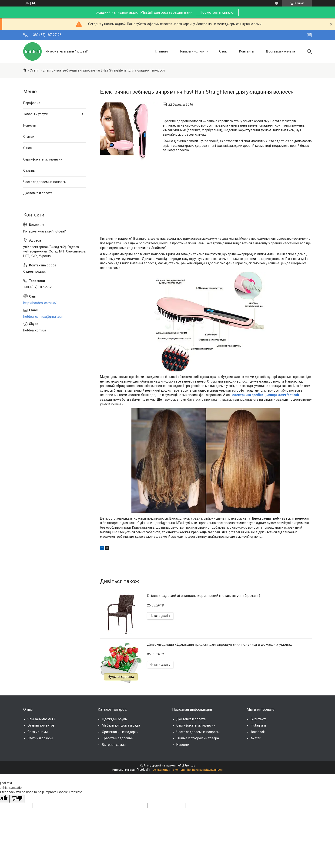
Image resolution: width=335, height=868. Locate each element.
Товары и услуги (192, 51)
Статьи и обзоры (40, 738)
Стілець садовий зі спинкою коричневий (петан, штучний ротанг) (204, 596)
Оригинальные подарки (120, 732)
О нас (223, 51)
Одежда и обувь (114, 719)
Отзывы (29, 170)
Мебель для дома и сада (121, 725)
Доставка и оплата (280, 51)
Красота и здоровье (117, 738)
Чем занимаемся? (41, 719)
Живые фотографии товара (198, 738)
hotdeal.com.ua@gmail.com (44, 317)
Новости (30, 125)
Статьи (29, 137)
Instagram (258, 725)
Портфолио (32, 103)
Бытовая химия (114, 745)
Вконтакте (259, 719)
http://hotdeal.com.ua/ (40, 303)
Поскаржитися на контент (168, 770)
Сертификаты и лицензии (43, 159)
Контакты (247, 51)
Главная (162, 51)
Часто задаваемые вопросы (45, 182)
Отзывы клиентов (41, 725)
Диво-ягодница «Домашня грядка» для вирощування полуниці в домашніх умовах (219, 644)
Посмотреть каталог (217, 12)
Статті (35, 70)
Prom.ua (190, 766)
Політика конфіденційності (205, 770)
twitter (256, 738)
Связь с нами (38, 732)
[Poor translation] (17, 799)
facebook (258, 732)
